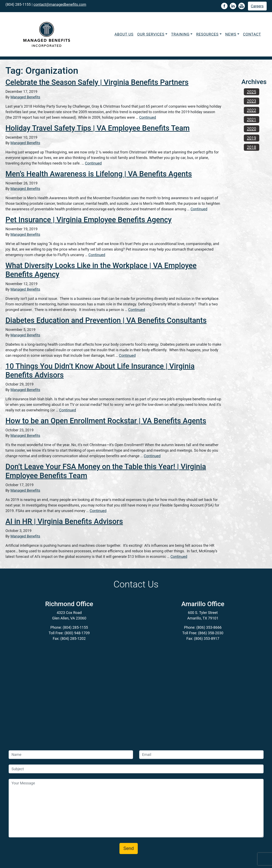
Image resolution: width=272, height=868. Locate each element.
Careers (257, 6)
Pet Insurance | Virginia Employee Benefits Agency (89, 220)
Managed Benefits (25, 97)
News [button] (231, 34)
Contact (252, 34)
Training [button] (180, 34)
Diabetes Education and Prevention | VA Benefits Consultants (106, 320)
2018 (252, 147)
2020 (252, 129)
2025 (252, 92)
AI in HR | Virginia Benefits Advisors (64, 521)
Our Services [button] (151, 34)
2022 (252, 110)
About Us (124, 34)
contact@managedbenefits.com (60, 4)
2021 (252, 120)
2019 (252, 138)
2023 (252, 101)
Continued (148, 117)
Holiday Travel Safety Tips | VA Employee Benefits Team (98, 128)
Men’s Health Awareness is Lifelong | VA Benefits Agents (99, 174)
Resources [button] (207, 34)
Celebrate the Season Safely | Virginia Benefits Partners (97, 82)
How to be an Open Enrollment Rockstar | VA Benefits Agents (106, 421)
